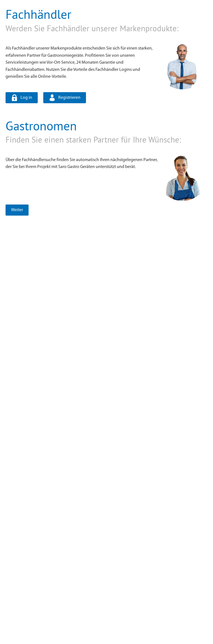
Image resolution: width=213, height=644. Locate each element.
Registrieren (69, 98)
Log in (26, 98)
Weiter (17, 210)
